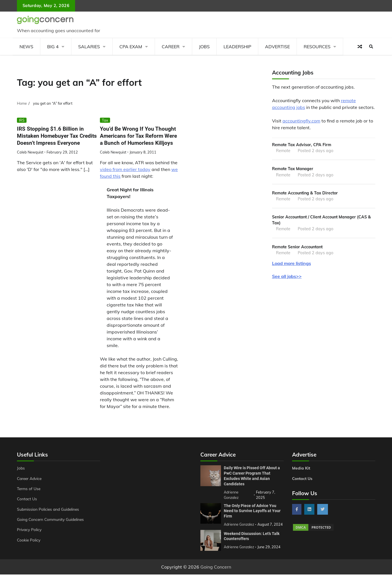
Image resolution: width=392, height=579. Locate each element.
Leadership (237, 47)
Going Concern (216, 571)
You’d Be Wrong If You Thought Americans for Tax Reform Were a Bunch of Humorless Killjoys (138, 136)
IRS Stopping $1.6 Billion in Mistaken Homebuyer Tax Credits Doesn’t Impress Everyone (57, 136)
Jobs (204, 47)
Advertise (277, 47)
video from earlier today (125, 170)
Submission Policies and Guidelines (49, 509)
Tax (105, 120)
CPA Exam (131, 47)
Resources (317, 47)
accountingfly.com (301, 121)
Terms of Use (29, 489)
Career (171, 47)
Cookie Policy (29, 540)
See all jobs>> (287, 278)
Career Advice (30, 479)
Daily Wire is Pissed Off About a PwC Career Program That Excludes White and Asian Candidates (252, 476)
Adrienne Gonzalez (239, 552)
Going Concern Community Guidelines (52, 519)
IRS (22, 120)
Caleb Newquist (30, 152)
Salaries (89, 47)
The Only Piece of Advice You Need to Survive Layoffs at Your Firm (252, 510)
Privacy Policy (30, 530)
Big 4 (53, 47)
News (26, 47)
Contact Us (27, 499)
